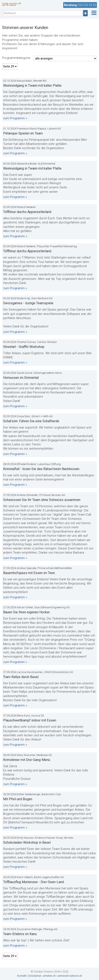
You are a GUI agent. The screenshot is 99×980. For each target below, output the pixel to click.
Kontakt (22, 976)
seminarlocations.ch (70, 976)
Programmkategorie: (17, 58)
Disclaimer (35, 976)
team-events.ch (12, 4)
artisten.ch (49, 976)
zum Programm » (15, 118)
